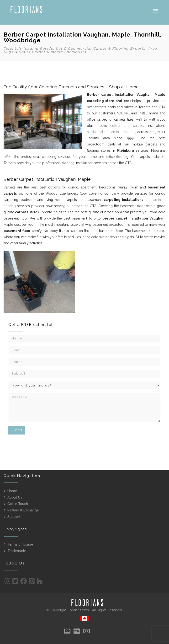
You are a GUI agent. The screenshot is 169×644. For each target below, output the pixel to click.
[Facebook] (24, 582)
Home (12, 491)
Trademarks (17, 551)
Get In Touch (18, 504)
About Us (15, 497)
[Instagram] (8, 582)
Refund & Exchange (23, 510)
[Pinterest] (32, 582)
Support (14, 517)
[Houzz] (40, 582)
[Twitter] (15, 582)
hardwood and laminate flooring (112, 132)
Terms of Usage (20, 544)
